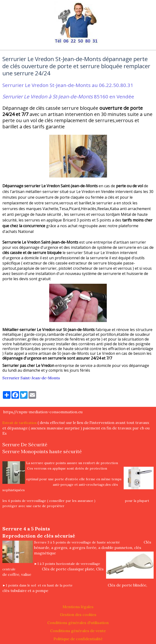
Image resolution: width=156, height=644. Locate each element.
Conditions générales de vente (78, 631)
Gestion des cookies (78, 615)
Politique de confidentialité (78, 639)
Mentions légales (78, 607)
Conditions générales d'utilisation (78, 623)
